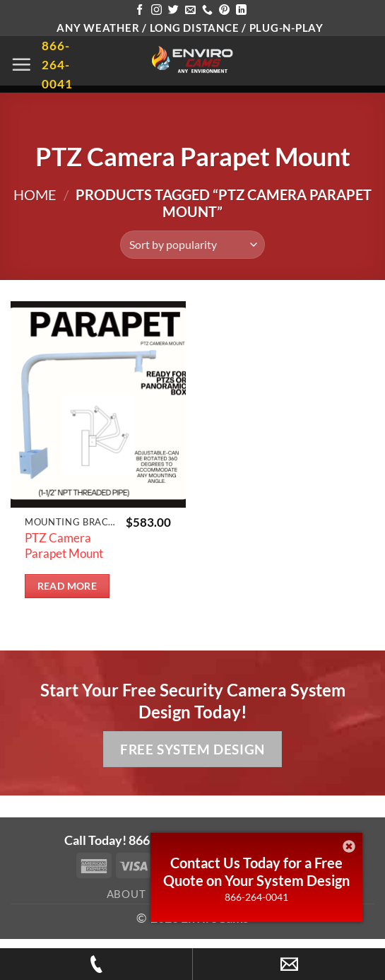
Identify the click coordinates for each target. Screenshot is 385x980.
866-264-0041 (256, 897)
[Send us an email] (190, 10)
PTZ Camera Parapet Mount (64, 546)
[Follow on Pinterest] (224, 10)
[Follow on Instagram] (156, 10)
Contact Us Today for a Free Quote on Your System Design (256, 871)
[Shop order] (192, 245)
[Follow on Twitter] (173, 10)
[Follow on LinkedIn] (241, 10)
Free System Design (192, 749)
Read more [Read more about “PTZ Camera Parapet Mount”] (67, 586)
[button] (21, 64)
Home (35, 194)
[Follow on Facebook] (140, 10)
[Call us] (207, 10)
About (126, 894)
